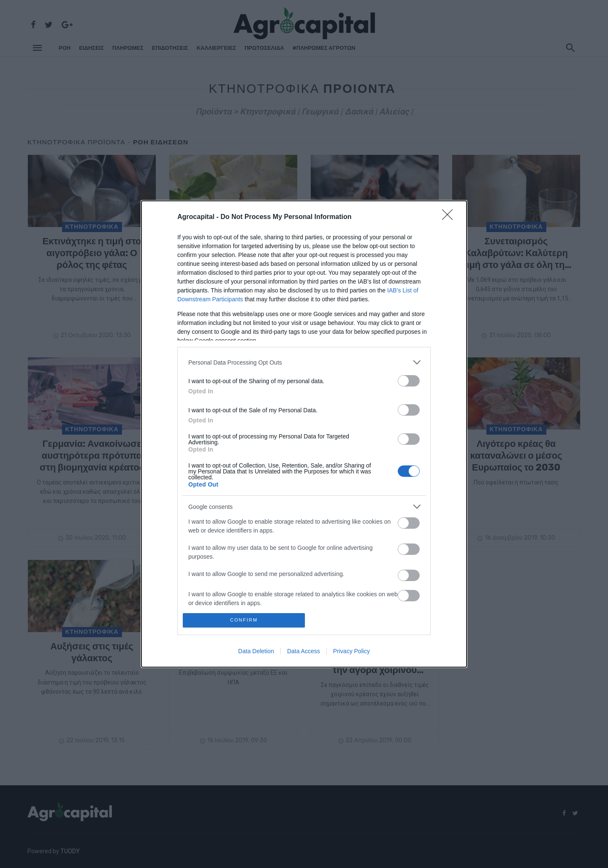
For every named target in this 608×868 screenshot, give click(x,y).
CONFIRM (246, 620)
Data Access (304, 653)
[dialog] (304, 434)
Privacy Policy (351, 653)
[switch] (409, 379)
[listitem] (304, 361)
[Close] (450, 216)
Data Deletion (256, 653)
